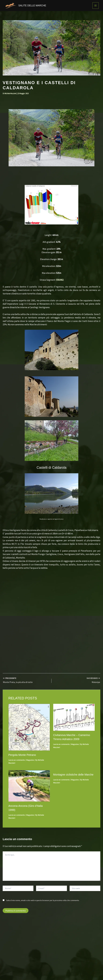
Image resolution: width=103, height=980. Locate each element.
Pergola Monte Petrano (22, 755)
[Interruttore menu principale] (96, 6)
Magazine (30, 760)
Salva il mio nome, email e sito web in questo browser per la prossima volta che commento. (43, 900)
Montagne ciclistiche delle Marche (73, 775)
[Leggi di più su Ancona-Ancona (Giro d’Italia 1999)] (29, 786)
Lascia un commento (17, 760)
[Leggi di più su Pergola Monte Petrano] (29, 727)
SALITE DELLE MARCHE (32, 6)
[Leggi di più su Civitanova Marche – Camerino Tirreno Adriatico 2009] (74, 717)
